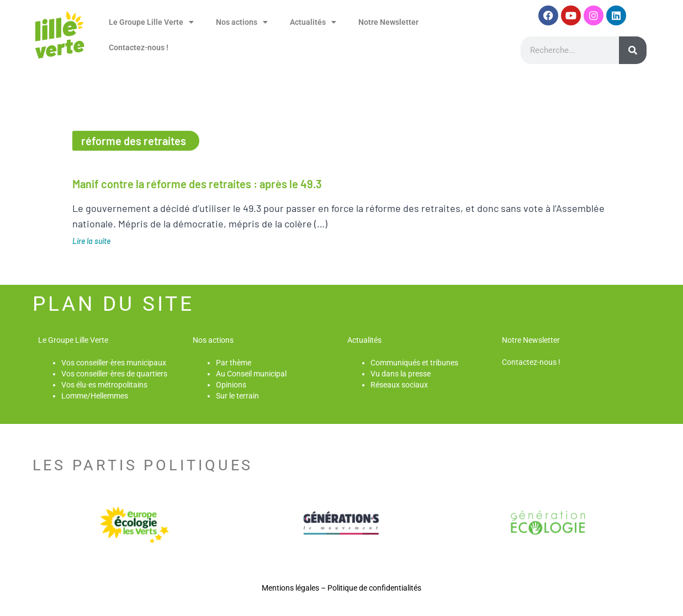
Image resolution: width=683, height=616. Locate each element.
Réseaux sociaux (399, 385)
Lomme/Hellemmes (95, 396)
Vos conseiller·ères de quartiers (114, 374)
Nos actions (242, 22)
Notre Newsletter (388, 22)
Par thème (234, 363)
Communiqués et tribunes (414, 363)
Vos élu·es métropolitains (104, 385)
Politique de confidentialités (374, 588)
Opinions (231, 385)
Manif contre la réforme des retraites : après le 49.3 (197, 184)
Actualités (313, 22)
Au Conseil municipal (251, 374)
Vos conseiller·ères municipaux (114, 363)
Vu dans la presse (401, 374)
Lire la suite (91, 241)
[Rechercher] (633, 50)
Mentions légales (290, 588)
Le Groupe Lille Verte (151, 22)
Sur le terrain (237, 396)
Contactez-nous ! (139, 47)
